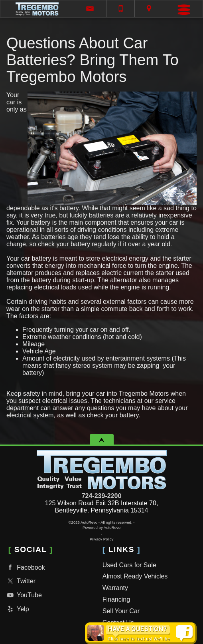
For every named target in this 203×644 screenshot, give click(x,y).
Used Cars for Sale (129, 565)
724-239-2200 (102, 496)
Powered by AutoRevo (101, 527)
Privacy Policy (102, 539)
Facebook (25, 567)
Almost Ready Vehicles (135, 576)
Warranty (115, 588)
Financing (116, 599)
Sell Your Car (121, 611)
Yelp (17, 609)
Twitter (20, 581)
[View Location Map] (149, 9)
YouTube (24, 595)
